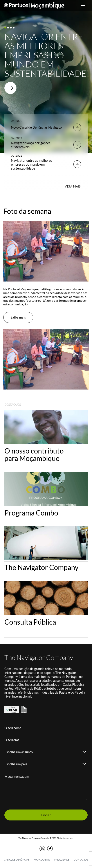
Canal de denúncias (17, 860)
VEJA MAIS (73, 186)
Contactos (81, 860)
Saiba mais (18, 317)
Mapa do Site (42, 860)
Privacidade (62, 860)
